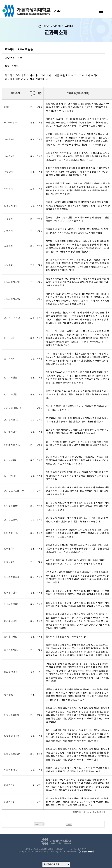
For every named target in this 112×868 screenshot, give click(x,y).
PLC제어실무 (10, 122)
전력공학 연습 (11, 533)
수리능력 (8, 189)
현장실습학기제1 (12, 736)
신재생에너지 (11, 206)
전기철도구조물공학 (14, 491)
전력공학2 (9, 562)
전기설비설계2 (11, 432)
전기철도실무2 (11, 520)
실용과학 (8, 246)
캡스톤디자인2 (11, 650)
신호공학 (8, 219)
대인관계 (8, 172)
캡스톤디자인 (11, 621)
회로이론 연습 (11, 770)
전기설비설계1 (11, 420)
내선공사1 (9, 139)
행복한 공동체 (11, 672)
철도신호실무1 (11, 593)
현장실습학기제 (12, 715)
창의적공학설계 (12, 577)
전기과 (58, 11)
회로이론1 (9, 785)
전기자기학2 (10, 476)
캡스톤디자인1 (11, 637)
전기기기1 (9, 338)
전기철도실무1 (11, 506)
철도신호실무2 (11, 604)
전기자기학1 (10, 460)
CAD (6, 107)
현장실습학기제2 (12, 754)
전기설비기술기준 (13, 408)
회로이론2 (9, 802)
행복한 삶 (9, 695)
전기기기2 (9, 359)
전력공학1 (9, 549)
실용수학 (8, 265)
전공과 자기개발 (12, 318)
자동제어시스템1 (12, 282)
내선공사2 (9, 156)
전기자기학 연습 (12, 445)
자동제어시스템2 (12, 299)
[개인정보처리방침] (87, 852)
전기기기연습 (11, 377)
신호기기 (8, 231)
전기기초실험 (11, 394)
